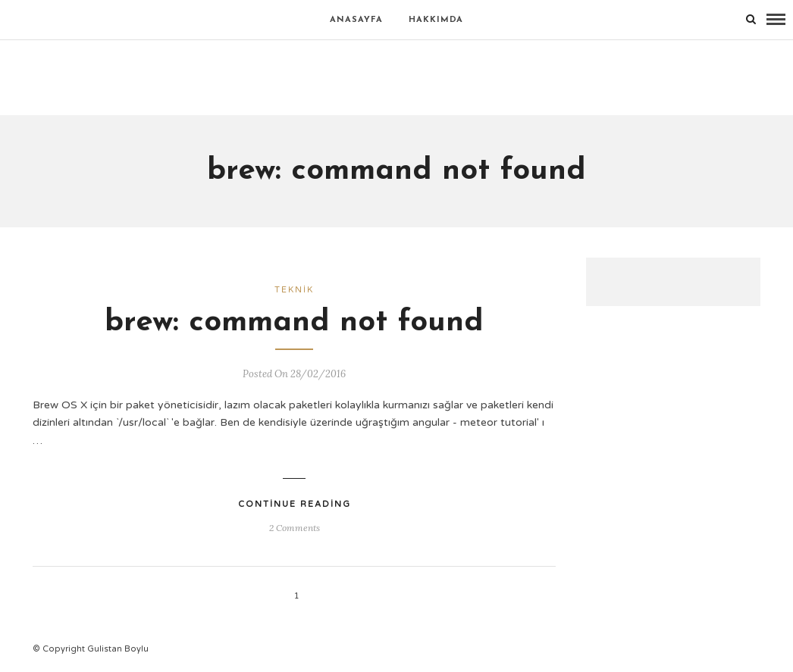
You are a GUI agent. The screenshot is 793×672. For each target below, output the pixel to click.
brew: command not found (294, 323)
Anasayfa (356, 20)
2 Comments (295, 528)
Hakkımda (436, 20)
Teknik (294, 290)
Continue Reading (295, 504)
